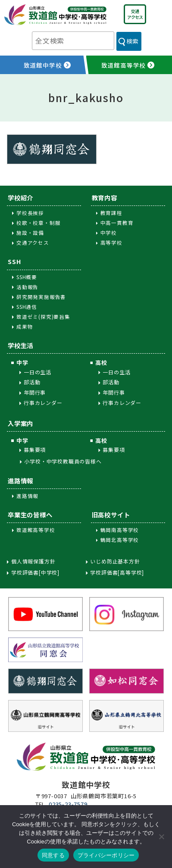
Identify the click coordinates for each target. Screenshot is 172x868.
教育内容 (105, 198)
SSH (14, 261)
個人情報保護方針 (33, 561)
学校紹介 (20, 198)
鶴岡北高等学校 (120, 540)
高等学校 (111, 243)
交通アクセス (135, 14)
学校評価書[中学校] (35, 572)
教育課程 (111, 213)
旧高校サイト (111, 515)
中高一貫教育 (117, 223)
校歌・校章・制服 (38, 223)
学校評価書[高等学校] (117, 572)
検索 (133, 41)
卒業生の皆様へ (30, 515)
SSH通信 (27, 307)
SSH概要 (27, 277)
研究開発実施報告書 (41, 297)
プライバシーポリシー (106, 855)
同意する (53, 855)
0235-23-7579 (68, 804)
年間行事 (35, 392)
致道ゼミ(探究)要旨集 (43, 317)
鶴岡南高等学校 (120, 530)
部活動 (32, 382)
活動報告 (27, 287)
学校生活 (20, 345)
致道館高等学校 (36, 530)
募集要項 (35, 450)
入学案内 (20, 423)
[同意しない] (161, 837)
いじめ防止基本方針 (115, 561)
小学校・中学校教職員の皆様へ (63, 461)
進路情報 (20, 481)
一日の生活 (38, 372)
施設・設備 (30, 233)
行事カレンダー (43, 403)
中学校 (109, 233)
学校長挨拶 (30, 213)
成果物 (25, 327)
